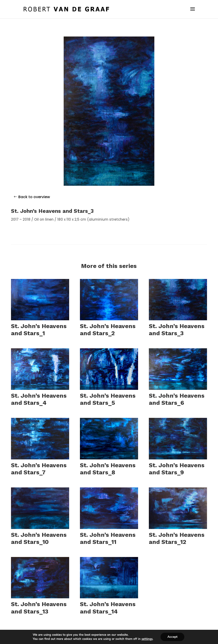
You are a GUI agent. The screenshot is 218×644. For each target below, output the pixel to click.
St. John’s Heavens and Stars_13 (39, 608)
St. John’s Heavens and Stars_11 (108, 538)
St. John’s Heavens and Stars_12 (177, 538)
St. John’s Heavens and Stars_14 (108, 608)
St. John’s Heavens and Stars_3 (177, 330)
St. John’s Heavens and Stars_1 (39, 330)
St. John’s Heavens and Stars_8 (108, 469)
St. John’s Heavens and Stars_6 (177, 399)
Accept (172, 637)
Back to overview (34, 197)
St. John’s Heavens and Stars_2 (108, 330)
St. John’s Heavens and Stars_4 (39, 399)
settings (147, 639)
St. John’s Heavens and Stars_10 (39, 538)
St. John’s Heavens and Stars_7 (39, 469)
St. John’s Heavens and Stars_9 (177, 469)
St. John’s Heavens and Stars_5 (108, 399)
